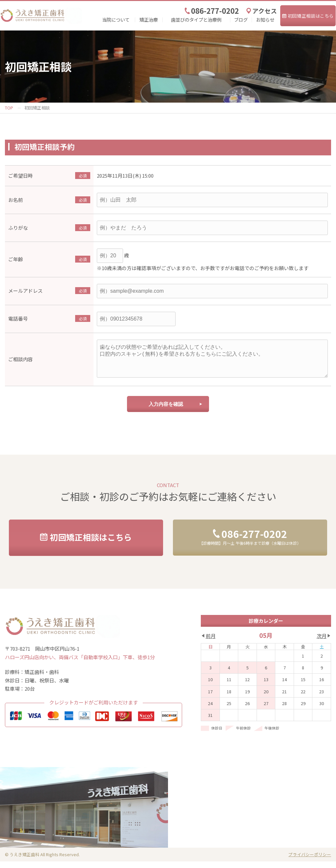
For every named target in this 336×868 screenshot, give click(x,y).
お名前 (16, 200)
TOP (9, 108)
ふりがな (18, 228)
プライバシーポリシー (310, 861)
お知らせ (265, 20)
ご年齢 (16, 259)
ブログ (241, 20)
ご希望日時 (21, 176)
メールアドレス (25, 291)
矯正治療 (149, 20)
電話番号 (18, 318)
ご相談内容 (21, 362)
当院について (116, 20)
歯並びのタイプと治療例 (196, 20)
